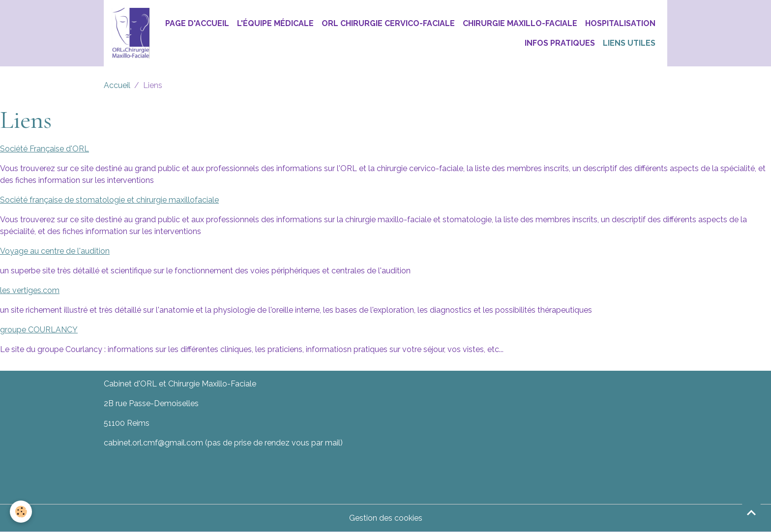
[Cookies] (21, 512)
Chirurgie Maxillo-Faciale (520, 23)
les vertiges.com (30, 290)
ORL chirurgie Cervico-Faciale (388, 23)
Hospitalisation (620, 23)
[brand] (131, 33)
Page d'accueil (197, 23)
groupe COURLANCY (39, 330)
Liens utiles (629, 43)
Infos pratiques (560, 43)
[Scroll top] (751, 512)
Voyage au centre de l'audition (55, 251)
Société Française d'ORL (44, 149)
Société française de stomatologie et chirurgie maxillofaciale (109, 200)
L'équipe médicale (275, 23)
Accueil (117, 85)
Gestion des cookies (386, 518)
